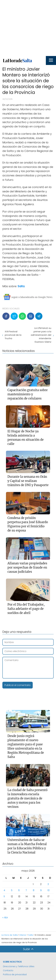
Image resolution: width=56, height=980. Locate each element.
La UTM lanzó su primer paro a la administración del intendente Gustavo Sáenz (41, 335)
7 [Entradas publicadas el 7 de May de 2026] (26, 890)
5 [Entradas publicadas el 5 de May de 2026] (12, 890)
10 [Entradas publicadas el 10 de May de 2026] (49, 890)
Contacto (8, 970)
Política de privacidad (15, 974)
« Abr (5, 917)
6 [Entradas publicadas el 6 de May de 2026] (19, 890)
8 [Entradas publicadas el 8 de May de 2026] (34, 890)
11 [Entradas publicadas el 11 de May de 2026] (4, 896)
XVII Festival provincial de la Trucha (13, 335)
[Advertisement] (28, 28)
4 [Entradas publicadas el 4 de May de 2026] (4, 890)
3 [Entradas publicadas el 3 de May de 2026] (48, 884)
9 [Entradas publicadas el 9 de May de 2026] (41, 890)
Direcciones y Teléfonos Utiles (19, 966)
